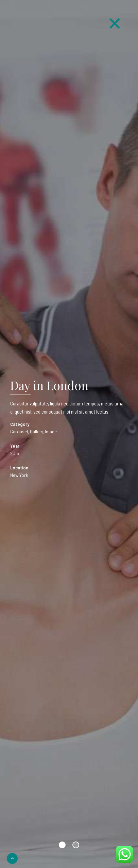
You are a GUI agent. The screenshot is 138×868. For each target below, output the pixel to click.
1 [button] (62, 845)
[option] (69, 434)
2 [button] (76, 845)
